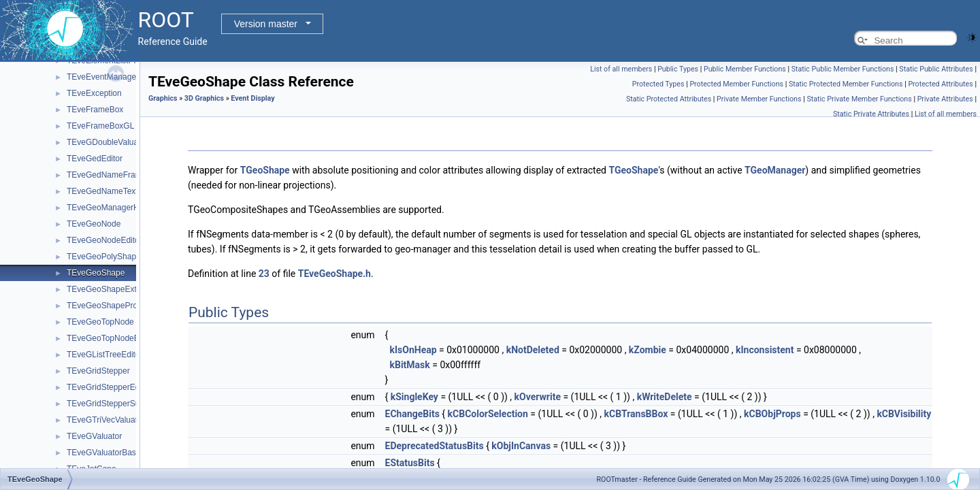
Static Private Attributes (871, 114)
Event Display (81, 254)
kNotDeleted (533, 350)
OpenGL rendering (89, 270)
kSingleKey (414, 397)
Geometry (52, 172)
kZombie (648, 350)
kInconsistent (765, 350)
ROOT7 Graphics (77, 352)
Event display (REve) (83, 287)
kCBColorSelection (488, 414)
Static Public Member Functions (843, 69)
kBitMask (409, 365)
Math (43, 401)
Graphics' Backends (81, 336)
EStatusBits (410, 463)
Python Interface (53, 123)
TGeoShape (265, 170)
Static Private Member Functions (859, 99)
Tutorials (39, 107)
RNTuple (50, 466)
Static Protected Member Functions (846, 84)
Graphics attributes (79, 319)
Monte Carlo (56, 417)
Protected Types (658, 84)
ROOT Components (59, 140)
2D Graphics (68, 205)
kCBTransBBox (636, 414)
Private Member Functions (759, 99)
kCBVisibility (904, 414)
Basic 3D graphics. (90, 238)
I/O (39, 385)
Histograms (55, 368)
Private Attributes (945, 99)
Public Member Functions (745, 69)
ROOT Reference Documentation (83, 91)
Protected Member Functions (736, 84)
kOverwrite (538, 397)
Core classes (58, 156)
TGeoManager (775, 170)
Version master (266, 24)
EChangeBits (412, 414)
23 (264, 274)
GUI (52, 303)
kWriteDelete (665, 397)
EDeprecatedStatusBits (435, 446)
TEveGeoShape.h (334, 274)
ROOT (24, 74)
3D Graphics (68, 221)
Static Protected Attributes (669, 99)
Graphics (50, 189)
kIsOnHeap (413, 350)
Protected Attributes (940, 84)
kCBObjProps (772, 414)
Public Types (678, 69)
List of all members (621, 69)
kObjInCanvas (521, 446)
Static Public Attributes (936, 69)
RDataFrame (58, 450)
